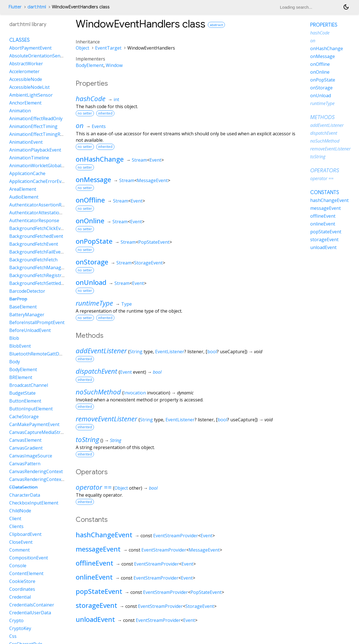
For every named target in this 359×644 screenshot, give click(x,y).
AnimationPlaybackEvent (35, 150)
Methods (322, 117)
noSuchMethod (98, 392)
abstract (216, 25)
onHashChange (100, 159)
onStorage (92, 262)
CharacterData (25, 495)
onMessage (93, 179)
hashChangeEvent (104, 535)
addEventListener (101, 351)
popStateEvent (99, 591)
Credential (20, 597)
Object (82, 48)
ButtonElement (25, 401)
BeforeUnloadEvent (30, 330)
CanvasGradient (26, 448)
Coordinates (22, 589)
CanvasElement (25, 440)
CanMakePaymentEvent (34, 424)
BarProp (18, 299)
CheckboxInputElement (34, 503)
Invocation (135, 393)
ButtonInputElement (31, 409)
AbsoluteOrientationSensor (38, 56)
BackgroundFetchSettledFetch (41, 283)
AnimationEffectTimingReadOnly (43, 134)
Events (99, 126)
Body (15, 362)
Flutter (15, 7)
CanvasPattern (25, 464)
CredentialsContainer (32, 605)
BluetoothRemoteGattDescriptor (44, 354)
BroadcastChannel (29, 385)
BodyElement (90, 65)
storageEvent (96, 605)
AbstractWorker (26, 64)
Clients (16, 526)
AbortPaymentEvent (30, 48)
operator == (94, 487)
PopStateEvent (154, 242)
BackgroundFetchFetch (33, 260)
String (136, 352)
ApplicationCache (27, 173)
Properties (324, 25)
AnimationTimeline (29, 158)
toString (87, 439)
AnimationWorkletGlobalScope (42, 166)
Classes (19, 40)
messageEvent (98, 549)
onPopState (94, 241)
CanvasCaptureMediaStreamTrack (45, 432)
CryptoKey (20, 628)
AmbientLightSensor (31, 95)
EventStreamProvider (176, 536)
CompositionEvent (29, 558)
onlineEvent (94, 577)
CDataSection (23, 487)
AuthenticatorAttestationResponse (46, 213)
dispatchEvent (96, 371)
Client (15, 519)
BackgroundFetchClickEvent (38, 228)
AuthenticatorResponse (34, 220)
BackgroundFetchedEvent (36, 236)
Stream (139, 160)
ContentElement (26, 573)
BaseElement (23, 307)
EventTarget (108, 48)
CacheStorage (24, 417)
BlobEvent (20, 346)
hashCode (91, 98)
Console (18, 566)
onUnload (91, 282)
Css (13, 636)
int (116, 99)
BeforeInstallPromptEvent (37, 322)
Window (114, 65)
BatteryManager (27, 315)
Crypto (16, 620)
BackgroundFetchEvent (34, 244)
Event (155, 160)
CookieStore (22, 581)
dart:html (37, 7)
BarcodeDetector (27, 291)
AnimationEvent (26, 142)
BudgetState (22, 393)
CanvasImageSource (31, 456)
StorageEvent (148, 263)
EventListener (170, 352)
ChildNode (20, 511)
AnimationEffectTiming (33, 126)
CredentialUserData (30, 613)
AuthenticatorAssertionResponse (44, 205)
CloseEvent (21, 542)
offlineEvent (95, 563)
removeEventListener (106, 419)
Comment (19, 550)
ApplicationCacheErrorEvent (39, 181)
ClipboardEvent (25, 534)
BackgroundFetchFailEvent (37, 252)
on (80, 125)
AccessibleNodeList (29, 87)
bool (212, 352)
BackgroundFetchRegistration (41, 275)
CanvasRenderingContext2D (39, 479)
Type (126, 304)
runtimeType (94, 303)
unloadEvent (95, 619)
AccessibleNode (26, 79)
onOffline (90, 200)
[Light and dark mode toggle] (346, 7)
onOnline (90, 221)
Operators (325, 171)
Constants (325, 192)
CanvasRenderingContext (36, 471)
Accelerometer (24, 71)
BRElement (21, 377)
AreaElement (23, 189)
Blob (14, 338)
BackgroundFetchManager (37, 268)
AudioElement (24, 197)
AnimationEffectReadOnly (36, 118)
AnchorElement (25, 103)
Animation (20, 111)
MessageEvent (152, 180)
